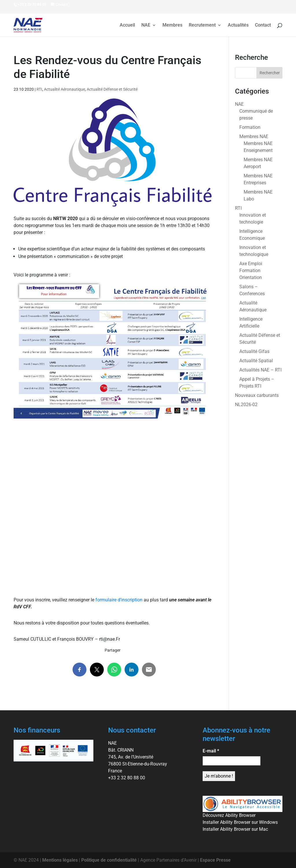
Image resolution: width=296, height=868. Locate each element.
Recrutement (202, 25)
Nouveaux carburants (257, 395)
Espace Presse (215, 860)
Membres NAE (254, 136)
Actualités (238, 25)
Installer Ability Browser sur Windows (240, 822)
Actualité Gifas (254, 351)
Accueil (127, 25)
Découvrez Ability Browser (229, 815)
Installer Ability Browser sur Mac (235, 829)
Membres (172, 25)
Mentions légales (60, 860)
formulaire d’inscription (119, 600)
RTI (39, 89)
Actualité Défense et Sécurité (112, 89)
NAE (146, 25)
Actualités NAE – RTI (260, 370)
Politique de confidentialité (109, 860)
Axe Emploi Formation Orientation (251, 271)
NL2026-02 (246, 405)
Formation (250, 127)
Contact (263, 25)
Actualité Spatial (256, 361)
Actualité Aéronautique (64, 89)
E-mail (211, 751)
